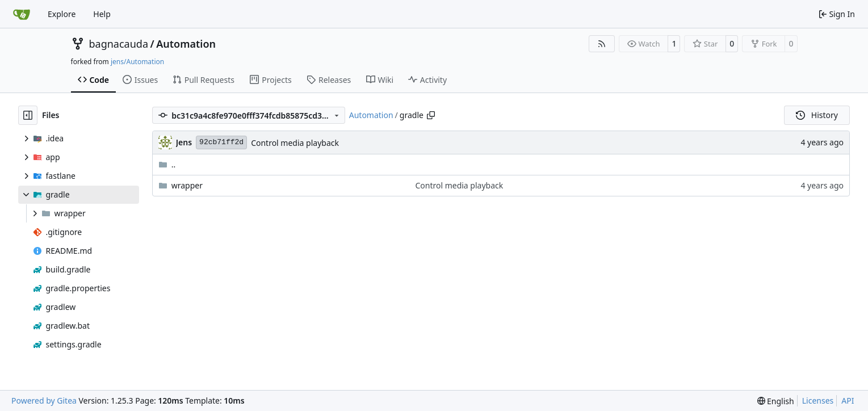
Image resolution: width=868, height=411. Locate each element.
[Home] (22, 14)
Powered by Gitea (44, 400)
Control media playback (295, 143)
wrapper (187, 185)
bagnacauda (119, 44)
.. (167, 164)
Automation (186, 44)
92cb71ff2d (221, 142)
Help (102, 14)
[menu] (776, 401)
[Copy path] (431, 115)
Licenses (818, 400)
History (817, 115)
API (848, 400)
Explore (62, 14)
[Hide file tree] (28, 115)
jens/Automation (137, 62)
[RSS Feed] (602, 44)
